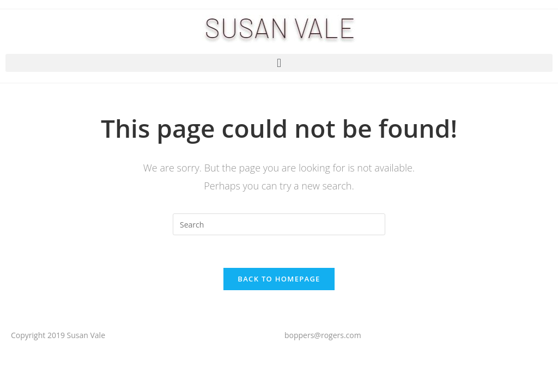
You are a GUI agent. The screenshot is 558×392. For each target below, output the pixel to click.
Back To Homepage (279, 279)
